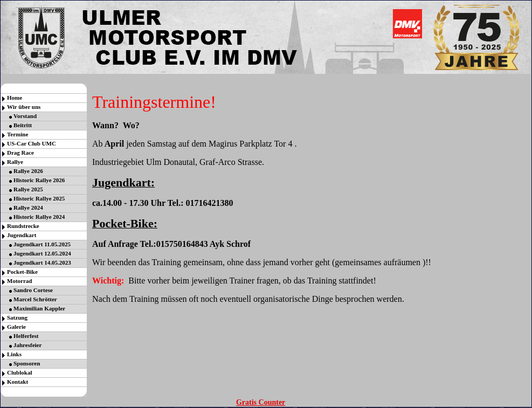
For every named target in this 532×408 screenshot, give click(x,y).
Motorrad (19, 281)
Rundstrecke (23, 226)
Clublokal (19, 372)
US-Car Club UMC (32, 143)
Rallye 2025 (28, 189)
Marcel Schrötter (35, 299)
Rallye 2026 (28, 171)
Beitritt (23, 125)
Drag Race (20, 153)
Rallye (15, 162)
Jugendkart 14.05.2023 (42, 262)
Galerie (16, 327)
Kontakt (18, 382)
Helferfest (26, 336)
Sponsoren (27, 363)
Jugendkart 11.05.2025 (42, 244)
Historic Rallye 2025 (39, 198)
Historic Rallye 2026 (39, 180)
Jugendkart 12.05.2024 (42, 253)
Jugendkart (22, 235)
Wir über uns (24, 107)
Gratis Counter (261, 402)
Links (14, 354)
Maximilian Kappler (39, 308)
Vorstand (25, 116)
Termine (18, 134)
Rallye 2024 (28, 208)
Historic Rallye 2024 (39, 217)
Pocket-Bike (22, 272)
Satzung (17, 317)
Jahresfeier (27, 345)
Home (15, 98)
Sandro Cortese (33, 290)
